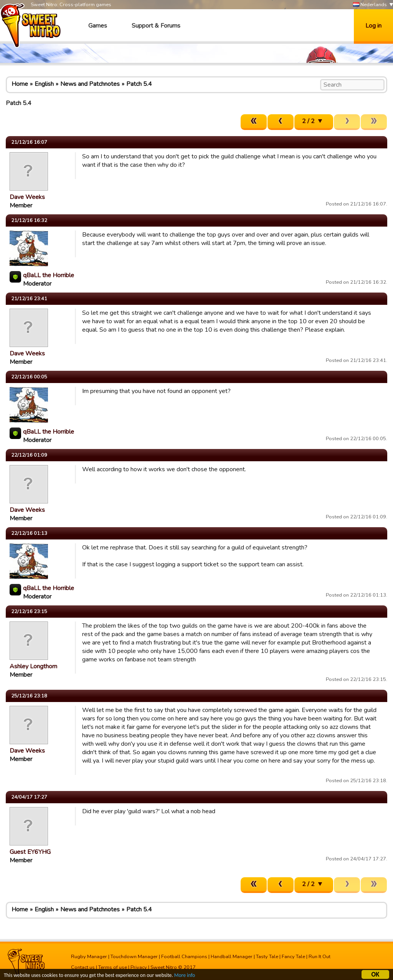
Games (98, 26)
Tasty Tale (267, 957)
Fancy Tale (293, 957)
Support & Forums (156, 26)
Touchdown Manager (134, 957)
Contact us (83, 967)
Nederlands (370, 5)
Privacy (139, 967)
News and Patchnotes (90, 84)
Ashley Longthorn (33, 666)
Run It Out (320, 957)
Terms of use (113, 967)
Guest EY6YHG (30, 852)
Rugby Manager (89, 957)
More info (185, 976)
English (44, 84)
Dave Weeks (27, 197)
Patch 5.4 (139, 84)
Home (20, 84)
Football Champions (184, 957)
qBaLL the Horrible (49, 275)
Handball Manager (232, 957)
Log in (373, 26)
